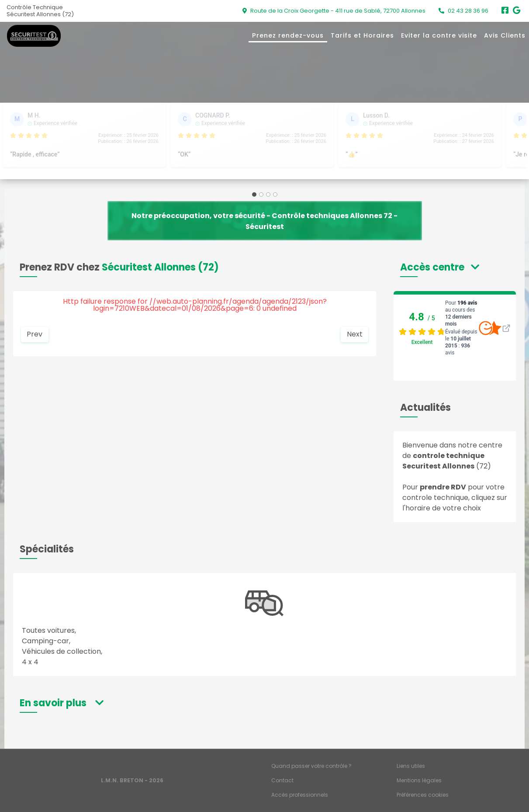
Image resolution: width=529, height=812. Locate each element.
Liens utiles (411, 766)
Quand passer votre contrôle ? (311, 766)
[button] (440, 267)
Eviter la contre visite (439, 35)
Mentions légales (419, 780)
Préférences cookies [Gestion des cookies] (423, 795)
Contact (282, 780)
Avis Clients (505, 35)
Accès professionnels (300, 795)
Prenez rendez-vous (288, 35)
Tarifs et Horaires (362, 35)
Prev (35, 334)
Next (355, 334)
